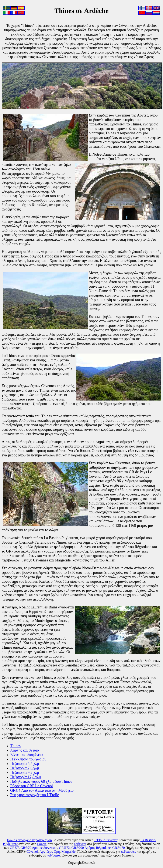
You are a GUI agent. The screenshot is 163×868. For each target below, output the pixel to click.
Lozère (42, 844)
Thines (15, 746)
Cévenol (32, 852)
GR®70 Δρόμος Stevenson (39, 848)
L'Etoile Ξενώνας (106, 840)
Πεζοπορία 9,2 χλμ (25, 773)
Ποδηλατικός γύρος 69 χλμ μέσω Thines (41, 781)
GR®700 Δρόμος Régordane (91, 848)
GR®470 (118, 848)
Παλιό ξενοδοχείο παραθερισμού (29, 840)
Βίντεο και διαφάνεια (27, 755)
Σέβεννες (80, 844)
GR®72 (64, 848)
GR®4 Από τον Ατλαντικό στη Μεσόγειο (42, 790)
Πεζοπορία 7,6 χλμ (25, 768)
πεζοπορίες (128, 852)
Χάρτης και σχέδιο (25, 750)
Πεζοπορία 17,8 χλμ (26, 777)
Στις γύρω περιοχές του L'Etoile (35, 795)
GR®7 (14, 848)
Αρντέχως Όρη (50, 852)
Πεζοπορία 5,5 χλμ (25, 764)
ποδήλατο (53, 855)
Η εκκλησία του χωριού (28, 759)
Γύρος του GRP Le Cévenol (32, 786)
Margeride (69, 852)
